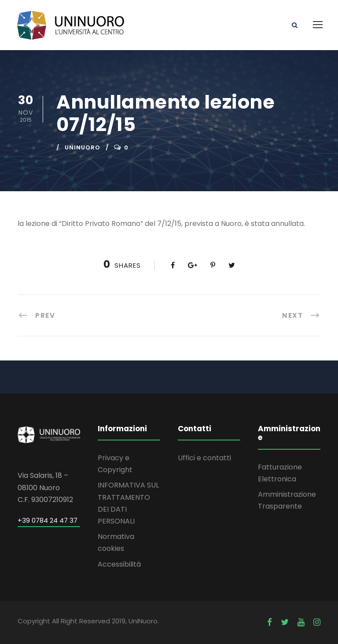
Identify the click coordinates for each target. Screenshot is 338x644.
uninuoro (83, 147)
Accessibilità (119, 564)
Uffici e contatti (204, 458)
